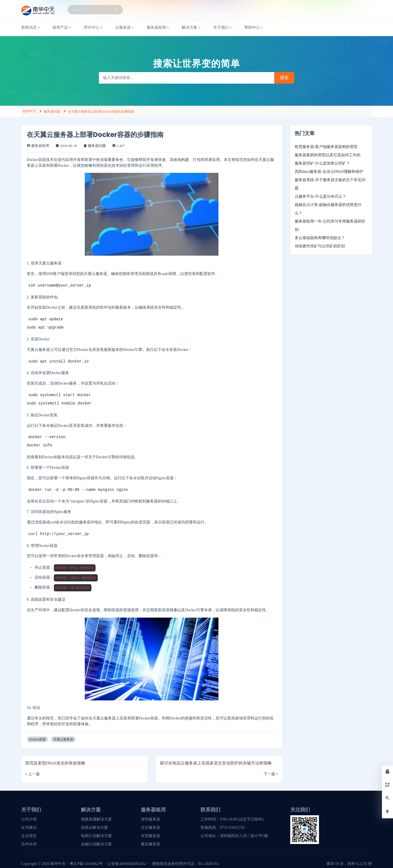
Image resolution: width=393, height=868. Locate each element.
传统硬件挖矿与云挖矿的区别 (320, 246)
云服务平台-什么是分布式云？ (321, 196)
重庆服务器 (151, 844)
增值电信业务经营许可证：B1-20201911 (186, 864)
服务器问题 (52, 112)
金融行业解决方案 (96, 844)
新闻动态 (31, 28)
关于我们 (223, 28)
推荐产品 (62, 28)
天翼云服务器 (63, 739)
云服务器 (125, 28)
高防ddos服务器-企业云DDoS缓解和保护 (329, 172)
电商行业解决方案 (96, 836)
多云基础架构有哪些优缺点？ (320, 238)
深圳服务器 (151, 819)
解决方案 (191, 28)
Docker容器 (37, 739)
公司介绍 (29, 819)
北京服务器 (151, 828)
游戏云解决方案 (94, 828)
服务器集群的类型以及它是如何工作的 (328, 155)
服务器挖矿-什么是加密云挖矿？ (322, 163)
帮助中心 (254, 28)
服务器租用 (158, 28)
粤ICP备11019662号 (86, 864)
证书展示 (29, 828)
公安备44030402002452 (127, 864)
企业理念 (29, 836)
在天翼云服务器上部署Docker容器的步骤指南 (101, 112)
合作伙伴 (29, 844)
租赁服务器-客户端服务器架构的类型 (326, 147)
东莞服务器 (151, 836)
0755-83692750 (232, 828)
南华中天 (29, 111)
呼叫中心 (94, 28)
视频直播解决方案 (96, 819)
